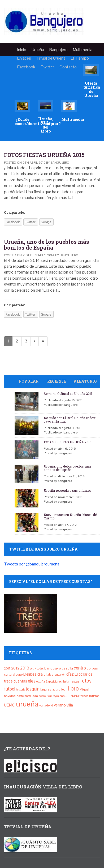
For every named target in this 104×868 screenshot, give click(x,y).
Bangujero (59, 50)
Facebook (26, 67)
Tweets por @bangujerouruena (32, 564)
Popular (29, 381)
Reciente (57, 381)
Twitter (47, 67)
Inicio (22, 50)
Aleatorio (85, 381)
